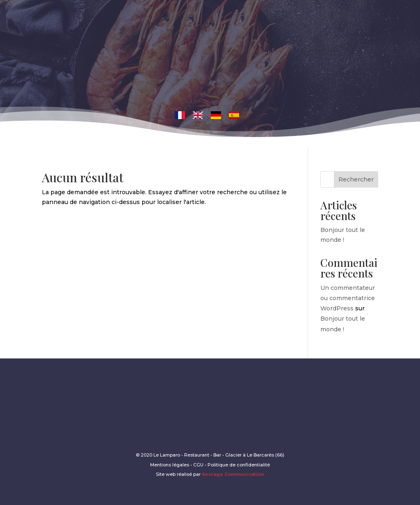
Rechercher (356, 179)
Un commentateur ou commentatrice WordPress (348, 298)
